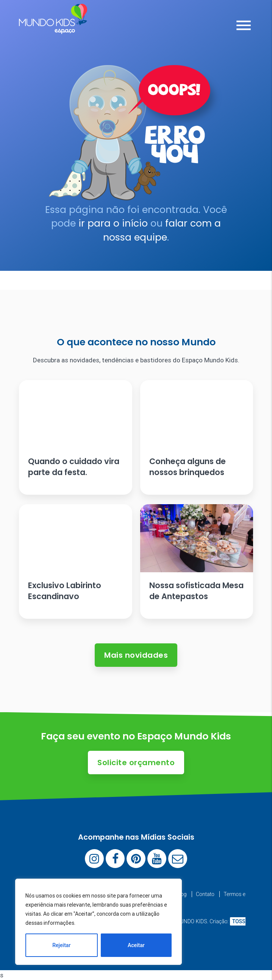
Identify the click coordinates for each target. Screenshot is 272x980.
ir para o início (113, 223)
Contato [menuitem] (205, 894)
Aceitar (136, 945)
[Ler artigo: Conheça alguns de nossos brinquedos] (197, 437)
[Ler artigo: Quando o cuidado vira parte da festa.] (75, 437)
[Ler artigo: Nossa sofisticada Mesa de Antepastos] (197, 561)
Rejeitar (61, 945)
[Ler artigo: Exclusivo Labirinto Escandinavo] (75, 561)
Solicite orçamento (136, 763)
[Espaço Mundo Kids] (53, 28)
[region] (98, 922)
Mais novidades (136, 655)
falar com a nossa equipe (162, 230)
